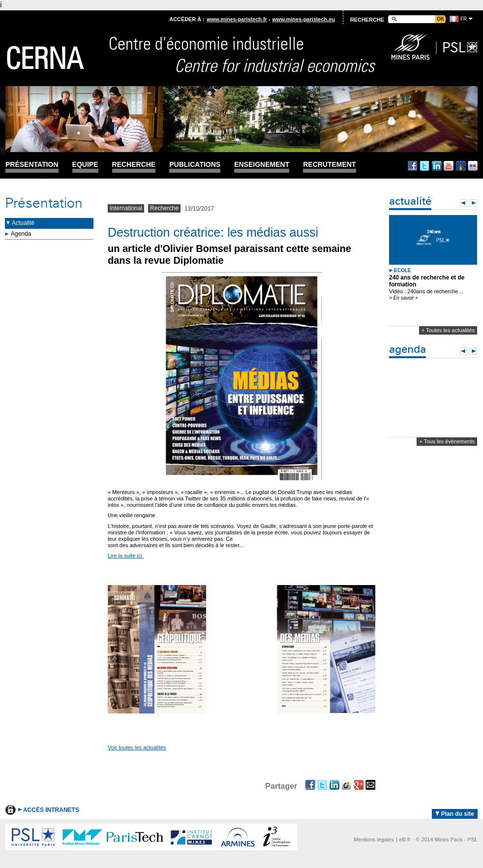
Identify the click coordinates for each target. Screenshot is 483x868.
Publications (195, 165)
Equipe (85, 165)
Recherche (134, 165)
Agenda (21, 234)
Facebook (413, 166)
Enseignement (262, 165)
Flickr (473, 166)
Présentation (32, 165)
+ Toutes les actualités (448, 330)
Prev (464, 203)
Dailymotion (461, 166)
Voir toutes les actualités (137, 747)
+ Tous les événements (447, 441)
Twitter (424, 166)
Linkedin (437, 166)
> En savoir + (404, 298)
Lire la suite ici (126, 556)
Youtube (449, 166)
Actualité (23, 223)
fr (464, 19)
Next (473, 203)
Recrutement (329, 165)
